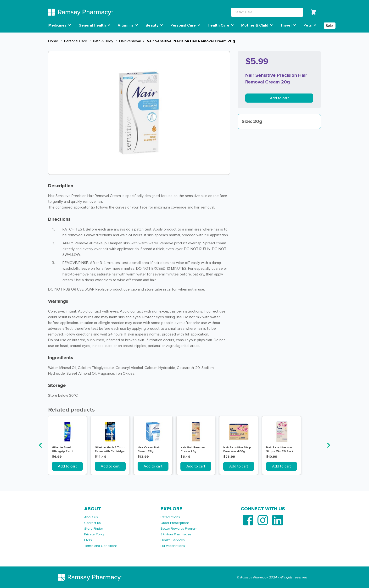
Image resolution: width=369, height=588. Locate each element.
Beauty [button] (154, 25)
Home (53, 41)
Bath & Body (103, 41)
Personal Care (76, 41)
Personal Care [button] (185, 25)
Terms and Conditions (101, 546)
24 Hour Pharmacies (176, 534)
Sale (330, 26)
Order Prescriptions (175, 523)
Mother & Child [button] (257, 25)
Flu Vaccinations (173, 546)
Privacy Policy (94, 534)
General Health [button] (94, 25)
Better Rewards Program (179, 529)
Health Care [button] (221, 25)
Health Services (173, 540)
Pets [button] (310, 25)
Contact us (92, 523)
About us (91, 517)
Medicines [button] (60, 25)
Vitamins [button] (128, 25)
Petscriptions (170, 517)
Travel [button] (288, 25)
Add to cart (279, 98)
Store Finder (94, 529)
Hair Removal (130, 41)
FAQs (88, 540)
